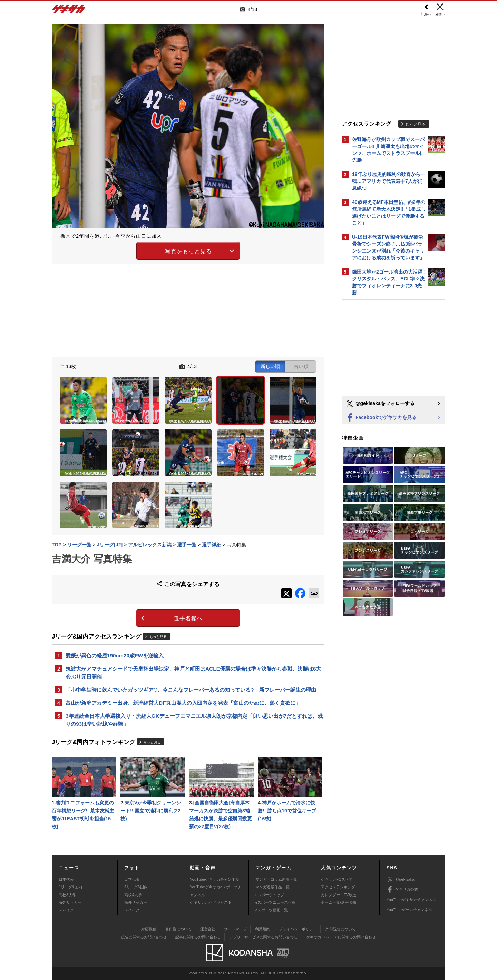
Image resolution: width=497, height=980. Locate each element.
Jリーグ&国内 (70, 887)
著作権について (178, 929)
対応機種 (149, 929)
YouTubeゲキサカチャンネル (215, 879)
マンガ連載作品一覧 (272, 887)
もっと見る (158, 637)
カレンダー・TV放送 (339, 895)
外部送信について (341, 929)
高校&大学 (67, 895)
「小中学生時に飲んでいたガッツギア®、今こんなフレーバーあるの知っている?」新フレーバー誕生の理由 (191, 690)
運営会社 (208, 929)
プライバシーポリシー (298, 929)
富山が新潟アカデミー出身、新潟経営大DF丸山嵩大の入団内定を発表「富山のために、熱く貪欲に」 (183, 703)
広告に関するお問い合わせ (144, 937)
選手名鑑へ (188, 618)
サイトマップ (235, 929)
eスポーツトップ (270, 895)
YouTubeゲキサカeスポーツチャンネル (216, 891)
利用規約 (263, 929)
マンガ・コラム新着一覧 (276, 879)
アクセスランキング (338, 887)
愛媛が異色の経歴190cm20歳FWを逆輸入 (115, 656)
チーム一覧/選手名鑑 (339, 902)
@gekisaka (401, 879)
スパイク (66, 910)
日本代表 (66, 879)
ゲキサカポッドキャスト (211, 902)
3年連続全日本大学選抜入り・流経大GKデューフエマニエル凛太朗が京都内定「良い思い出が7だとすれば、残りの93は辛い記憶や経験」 (194, 720)
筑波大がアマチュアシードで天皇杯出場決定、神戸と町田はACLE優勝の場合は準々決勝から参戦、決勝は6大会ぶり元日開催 (193, 673)
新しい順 (270, 366)
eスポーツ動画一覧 (272, 910)
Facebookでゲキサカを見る (381, 418)
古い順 (301, 366)
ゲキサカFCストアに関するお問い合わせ (341, 937)
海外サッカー (70, 902)
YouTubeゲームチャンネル (409, 910)
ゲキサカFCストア (337, 879)
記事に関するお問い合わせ (198, 937)
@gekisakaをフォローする (380, 404)
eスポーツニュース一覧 (275, 902)
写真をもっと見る (188, 251)
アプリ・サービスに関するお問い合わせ (263, 937)
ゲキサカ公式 (402, 890)
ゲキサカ (69, 11)
